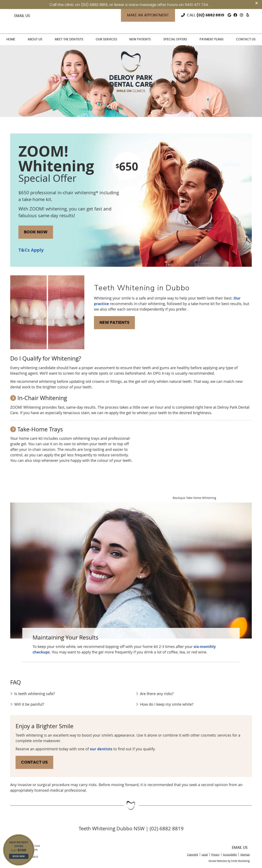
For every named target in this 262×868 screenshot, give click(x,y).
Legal (205, 854)
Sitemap (245, 854)
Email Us (22, 16)
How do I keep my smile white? (167, 704)
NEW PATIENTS (114, 323)
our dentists (101, 749)
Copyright (193, 854)
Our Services (106, 39)
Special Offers (175, 39)
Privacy (215, 854)
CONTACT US (34, 762)
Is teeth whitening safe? (35, 694)
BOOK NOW (36, 232)
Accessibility (230, 854)
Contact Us (246, 39)
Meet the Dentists (69, 39)
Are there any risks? (157, 694)
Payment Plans (212, 39)
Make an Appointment (148, 15)
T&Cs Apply (31, 250)
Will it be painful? (29, 704)
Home (11, 39)
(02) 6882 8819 (210, 15)
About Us (35, 39)
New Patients (140, 39)
